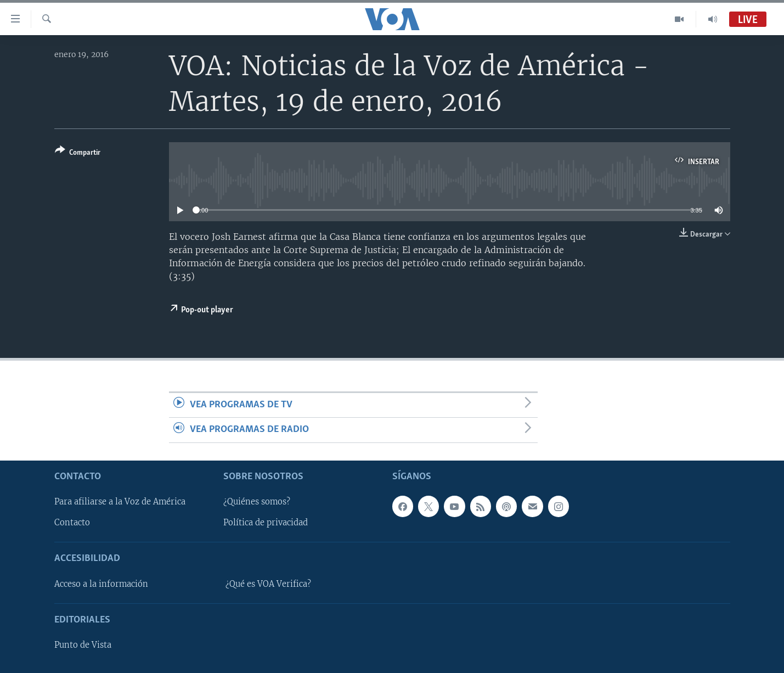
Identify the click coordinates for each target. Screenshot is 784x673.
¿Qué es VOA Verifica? (268, 584)
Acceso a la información (101, 584)
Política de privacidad (266, 523)
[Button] (78, 153)
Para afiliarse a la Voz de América (120, 502)
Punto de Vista (83, 645)
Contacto (72, 523)
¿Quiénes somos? (257, 502)
